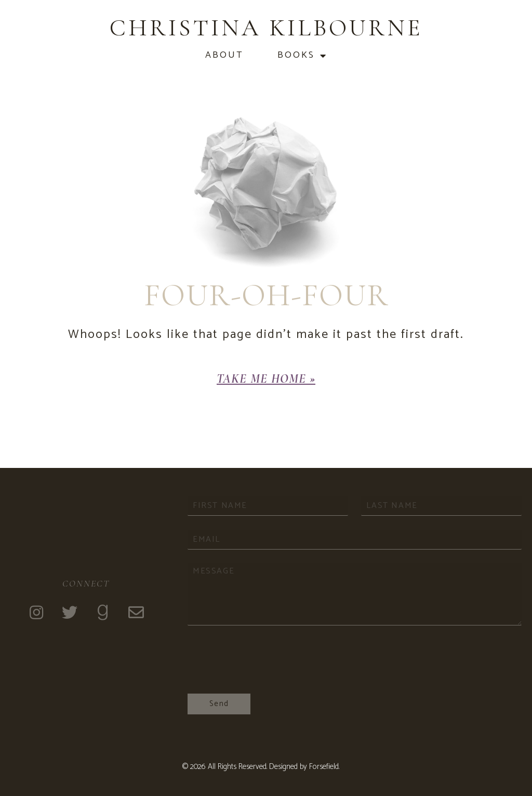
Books (302, 56)
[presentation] (267, 676)
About (224, 56)
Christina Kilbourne (266, 28)
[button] (266, 379)
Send (219, 704)
